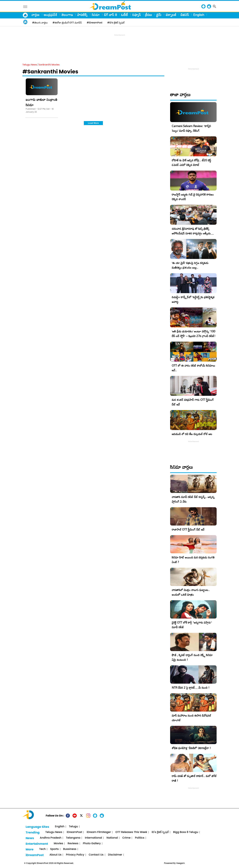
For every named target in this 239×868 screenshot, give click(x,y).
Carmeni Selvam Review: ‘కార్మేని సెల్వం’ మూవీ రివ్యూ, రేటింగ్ (191, 128)
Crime (126, 838)
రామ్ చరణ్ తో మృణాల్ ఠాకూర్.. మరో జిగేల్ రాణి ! (194, 778)
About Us (55, 855)
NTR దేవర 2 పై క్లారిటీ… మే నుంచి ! (191, 688)
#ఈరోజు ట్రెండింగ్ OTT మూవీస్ (67, 23)
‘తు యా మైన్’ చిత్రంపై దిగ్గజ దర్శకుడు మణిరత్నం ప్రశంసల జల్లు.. (190, 265)
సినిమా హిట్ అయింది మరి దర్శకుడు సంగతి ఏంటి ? (193, 560)
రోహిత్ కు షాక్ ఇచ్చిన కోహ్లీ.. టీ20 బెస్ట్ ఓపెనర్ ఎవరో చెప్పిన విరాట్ (191, 163)
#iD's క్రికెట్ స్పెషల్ (116, 23)
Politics (140, 838)
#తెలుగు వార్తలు (40, 23)
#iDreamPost (95, 23)
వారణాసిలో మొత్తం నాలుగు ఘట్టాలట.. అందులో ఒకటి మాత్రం (191, 592)
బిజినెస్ (185, 15)
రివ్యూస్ (137, 15)
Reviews (73, 844)
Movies (58, 844)
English (199, 15)
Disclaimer (115, 855)
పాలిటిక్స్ (82, 15)
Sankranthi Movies (49, 65)
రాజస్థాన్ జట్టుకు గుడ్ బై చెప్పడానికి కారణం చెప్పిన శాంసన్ (193, 197)
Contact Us (96, 855)
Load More (93, 123)
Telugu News (30, 65)
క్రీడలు (149, 15)
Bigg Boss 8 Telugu (186, 832)
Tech (42, 849)
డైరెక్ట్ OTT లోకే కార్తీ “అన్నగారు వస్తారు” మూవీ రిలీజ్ (192, 625)
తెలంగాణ (67, 15)
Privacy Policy (75, 855)
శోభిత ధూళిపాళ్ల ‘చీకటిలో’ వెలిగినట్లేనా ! (191, 748)
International (93, 838)
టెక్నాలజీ (171, 15)
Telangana (73, 838)
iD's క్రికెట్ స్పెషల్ (160, 832)
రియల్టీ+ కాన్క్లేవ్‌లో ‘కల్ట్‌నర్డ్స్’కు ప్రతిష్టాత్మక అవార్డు (193, 299)
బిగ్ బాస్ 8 (110, 15)
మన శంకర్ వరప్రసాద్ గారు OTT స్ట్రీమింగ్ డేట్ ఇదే (193, 402)
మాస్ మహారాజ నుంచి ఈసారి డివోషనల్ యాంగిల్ (191, 718)
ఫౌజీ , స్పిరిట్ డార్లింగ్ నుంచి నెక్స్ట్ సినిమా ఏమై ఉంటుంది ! (192, 657)
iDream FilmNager (99, 832)
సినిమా (96, 15)
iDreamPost (74, 832)
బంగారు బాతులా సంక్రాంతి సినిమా (41, 102)
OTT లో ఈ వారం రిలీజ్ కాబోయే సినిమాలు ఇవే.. (193, 368)
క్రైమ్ (159, 15)
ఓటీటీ (125, 15)
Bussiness (70, 849)
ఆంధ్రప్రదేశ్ (51, 15)
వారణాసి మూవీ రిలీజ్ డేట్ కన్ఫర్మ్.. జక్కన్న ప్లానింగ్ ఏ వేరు (193, 499)
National (112, 838)
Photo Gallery (92, 844)
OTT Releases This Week (131, 832)
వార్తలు (36, 15)
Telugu (73, 827)
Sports (54, 849)
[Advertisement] (119, 44)
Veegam (181, 863)
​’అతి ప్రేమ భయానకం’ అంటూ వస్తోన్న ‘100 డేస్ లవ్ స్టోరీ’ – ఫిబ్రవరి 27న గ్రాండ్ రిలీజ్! (194, 334)
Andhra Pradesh (51, 838)
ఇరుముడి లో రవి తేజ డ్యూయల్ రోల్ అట (192, 434)
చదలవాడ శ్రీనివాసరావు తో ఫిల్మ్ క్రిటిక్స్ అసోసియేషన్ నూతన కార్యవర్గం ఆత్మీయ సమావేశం (191, 233)
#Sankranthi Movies (50, 72)
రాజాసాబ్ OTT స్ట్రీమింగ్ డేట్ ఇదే (188, 529)
